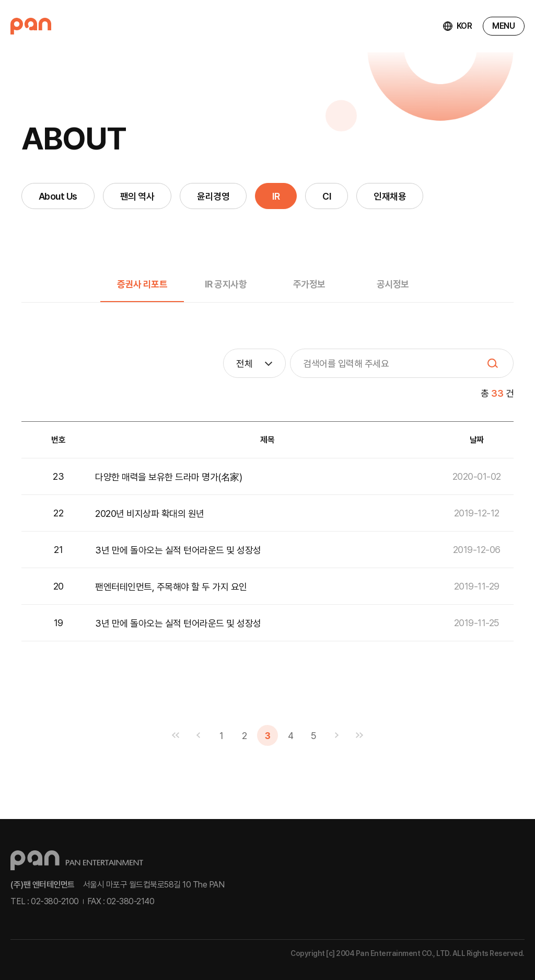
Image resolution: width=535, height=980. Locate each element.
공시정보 (393, 284)
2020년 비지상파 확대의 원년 (150, 514)
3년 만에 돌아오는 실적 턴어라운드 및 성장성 (178, 550)
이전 (199, 735)
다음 (336, 735)
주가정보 (309, 284)
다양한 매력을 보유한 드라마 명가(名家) (168, 477)
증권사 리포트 (142, 284)
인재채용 (390, 196)
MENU (503, 26)
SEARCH (493, 363)
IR (276, 196)
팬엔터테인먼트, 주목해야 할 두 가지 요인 (171, 587)
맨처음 (176, 735)
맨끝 (359, 735)
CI (327, 196)
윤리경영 (213, 196)
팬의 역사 (137, 196)
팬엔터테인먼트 (31, 26)
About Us (58, 196)
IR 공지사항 (226, 284)
